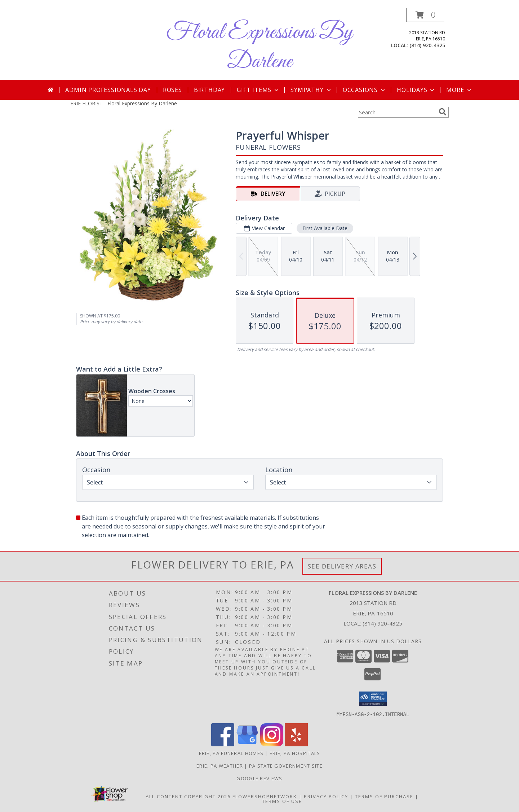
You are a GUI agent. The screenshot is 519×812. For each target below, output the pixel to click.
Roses (172, 90)
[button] (426, 15)
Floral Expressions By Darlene (259, 47)
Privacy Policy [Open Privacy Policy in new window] (326, 796)
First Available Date (325, 228)
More (459, 90)
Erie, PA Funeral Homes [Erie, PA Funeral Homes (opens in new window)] (231, 753)
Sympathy (311, 90)
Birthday (209, 90)
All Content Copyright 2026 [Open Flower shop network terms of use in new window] (188, 796)
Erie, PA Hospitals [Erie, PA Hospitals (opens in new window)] (295, 753)
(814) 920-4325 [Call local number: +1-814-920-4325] (427, 45)
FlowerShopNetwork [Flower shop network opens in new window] (265, 796)
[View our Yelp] (296, 744)
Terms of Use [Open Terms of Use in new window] (282, 801)
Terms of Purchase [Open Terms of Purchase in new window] (384, 796)
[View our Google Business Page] (247, 744)
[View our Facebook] (223, 744)
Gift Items (258, 90)
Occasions (365, 90)
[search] (443, 112)
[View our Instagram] (272, 744)
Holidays (416, 90)
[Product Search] (397, 112)
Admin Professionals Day (108, 90)
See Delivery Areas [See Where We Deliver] (342, 566)
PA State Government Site (286, 765)
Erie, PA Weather (220, 765)
